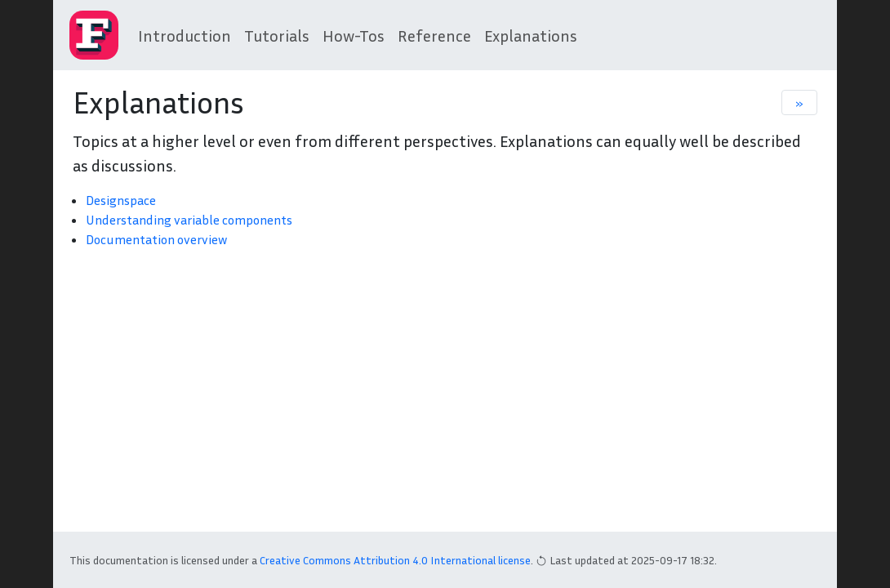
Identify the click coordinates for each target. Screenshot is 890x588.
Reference (434, 35)
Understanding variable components (189, 220)
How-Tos (354, 35)
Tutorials (277, 35)
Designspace (121, 200)
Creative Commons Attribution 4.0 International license (395, 560)
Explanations (531, 35)
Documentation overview (156, 239)
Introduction (185, 35)
